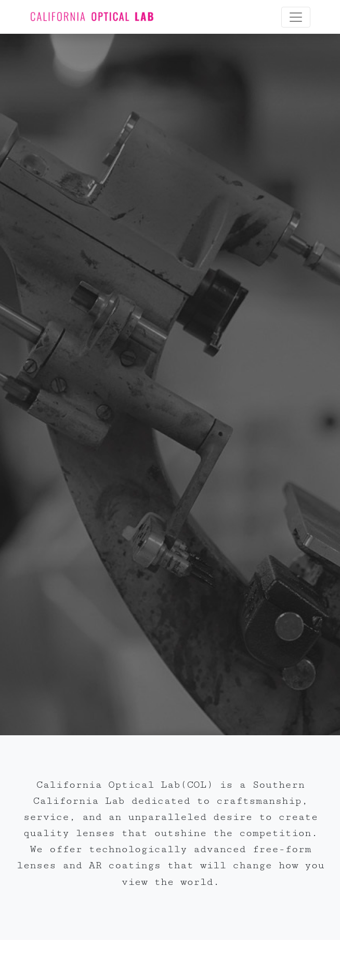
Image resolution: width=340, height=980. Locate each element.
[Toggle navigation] (296, 17)
